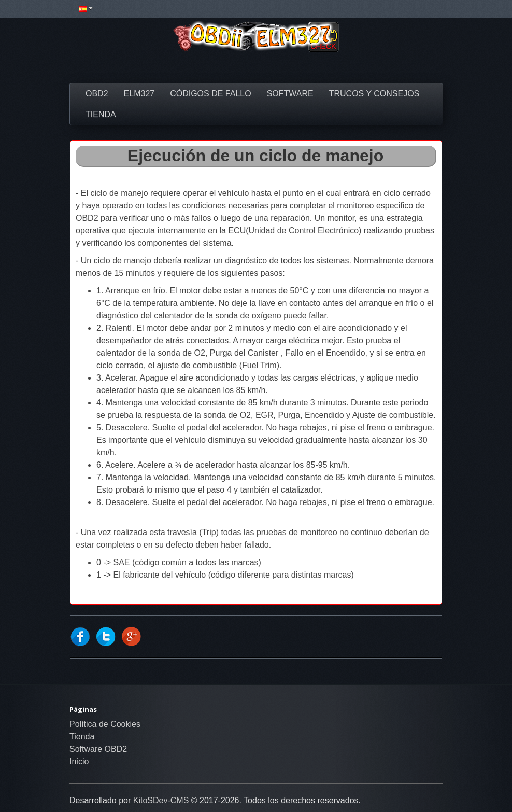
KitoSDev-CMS (161, 800)
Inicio (79, 761)
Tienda (101, 114)
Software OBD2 (98, 749)
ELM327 (139, 94)
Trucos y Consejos (374, 94)
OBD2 (97, 94)
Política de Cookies (105, 724)
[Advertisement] (256, 67)
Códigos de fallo (210, 94)
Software (290, 94)
